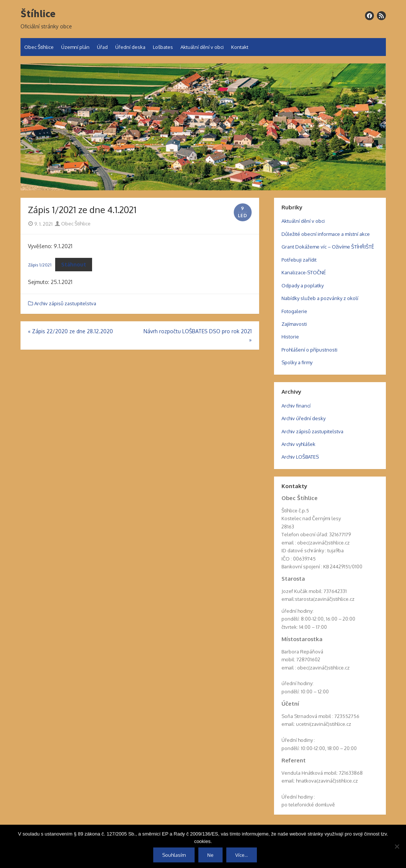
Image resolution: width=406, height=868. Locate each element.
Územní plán (75, 47)
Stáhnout (74, 264)
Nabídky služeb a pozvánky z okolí (320, 298)
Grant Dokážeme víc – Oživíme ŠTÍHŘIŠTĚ (328, 247)
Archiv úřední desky (303, 418)
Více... (242, 855)
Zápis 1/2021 (40, 265)
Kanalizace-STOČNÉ (304, 272)
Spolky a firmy (297, 362)
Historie (290, 337)
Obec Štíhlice (39, 47)
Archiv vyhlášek (298, 444)
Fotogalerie (294, 311)
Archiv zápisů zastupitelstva (65, 303)
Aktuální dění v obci (202, 47)
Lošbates (163, 47)
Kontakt (240, 47)
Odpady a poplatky (303, 285)
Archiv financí (296, 406)
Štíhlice (38, 14)
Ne (210, 855)
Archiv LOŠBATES (300, 457)
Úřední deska (130, 47)
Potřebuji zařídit (299, 260)
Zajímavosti (294, 324)
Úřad (102, 47)
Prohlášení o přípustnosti (309, 350)
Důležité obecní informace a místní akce (326, 234)
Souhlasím (174, 855)
